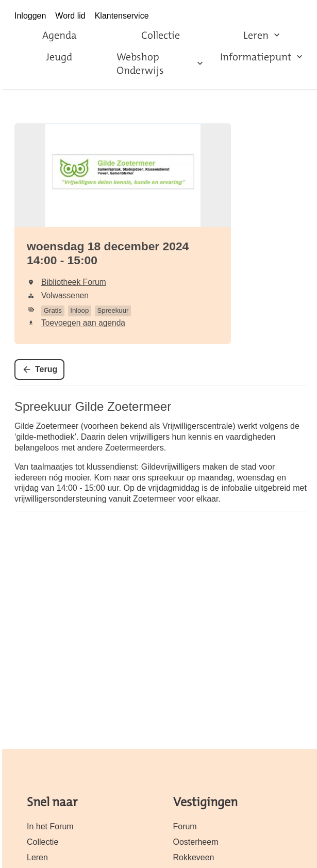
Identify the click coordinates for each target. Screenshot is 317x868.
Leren (256, 35)
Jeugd (59, 57)
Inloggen (30, 16)
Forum (185, 826)
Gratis (53, 310)
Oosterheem (196, 842)
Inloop (79, 310)
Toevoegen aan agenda (83, 323)
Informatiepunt (256, 57)
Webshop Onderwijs (140, 63)
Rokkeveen (194, 857)
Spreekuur (113, 310)
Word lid (70, 16)
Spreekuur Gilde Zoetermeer (93, 406)
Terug (46, 369)
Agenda (60, 35)
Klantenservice (122, 16)
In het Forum (50, 826)
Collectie (161, 35)
